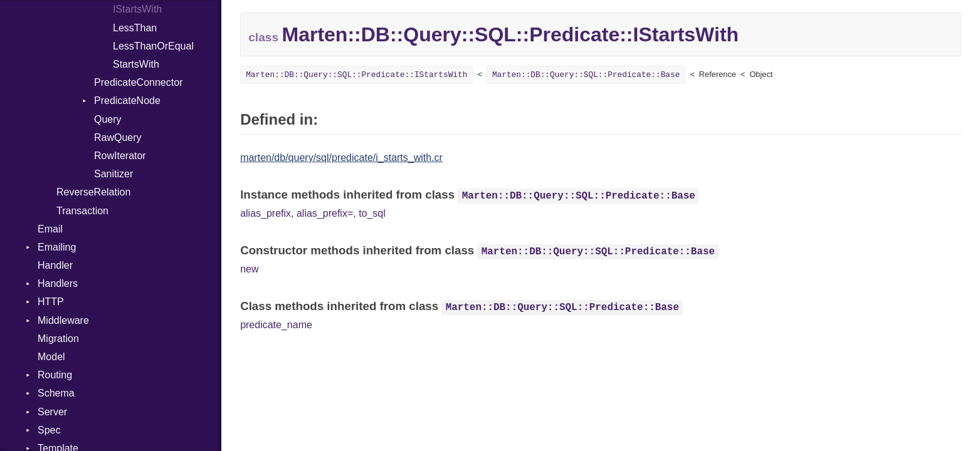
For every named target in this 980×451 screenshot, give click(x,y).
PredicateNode (127, 101)
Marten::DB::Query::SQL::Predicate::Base (586, 75)
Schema (56, 393)
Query (108, 119)
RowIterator (120, 156)
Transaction (82, 211)
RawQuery (118, 137)
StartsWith (136, 64)
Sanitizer (113, 174)
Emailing (57, 247)
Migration (58, 339)
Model (51, 357)
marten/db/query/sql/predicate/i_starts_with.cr (341, 158)
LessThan (135, 28)
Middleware (63, 320)
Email (50, 229)
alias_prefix (266, 213)
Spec (49, 430)
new (249, 269)
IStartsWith (137, 9)
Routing (55, 375)
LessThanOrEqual (153, 46)
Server (52, 412)
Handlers (58, 283)
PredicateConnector (138, 82)
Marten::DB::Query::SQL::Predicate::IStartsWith (356, 75)
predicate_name (276, 325)
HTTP (51, 302)
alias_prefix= (325, 213)
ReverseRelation (93, 192)
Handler (55, 265)
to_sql (372, 213)
